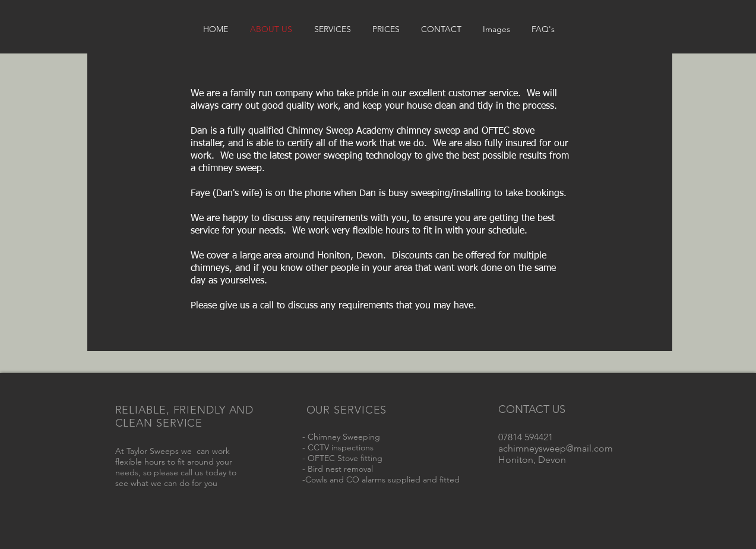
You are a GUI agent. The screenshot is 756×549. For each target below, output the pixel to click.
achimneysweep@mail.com (556, 448)
